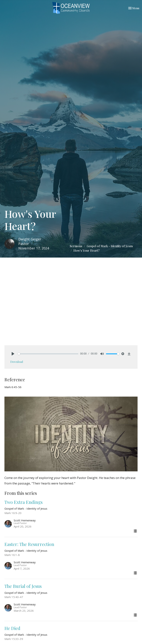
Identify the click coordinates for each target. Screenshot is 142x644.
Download (17, 362)
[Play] (13, 354)
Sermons (76, 246)
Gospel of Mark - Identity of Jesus (110, 246)
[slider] (48, 354)
